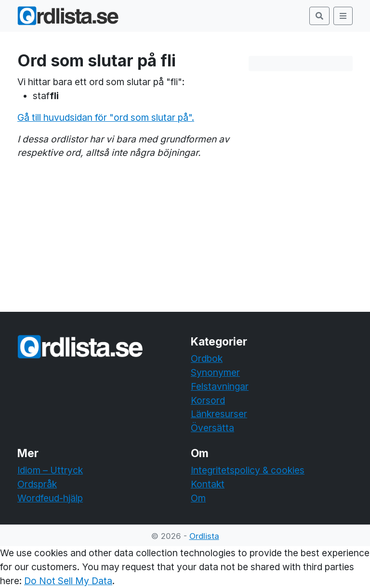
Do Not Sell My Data (68, 581)
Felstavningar (220, 386)
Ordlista (204, 536)
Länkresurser (219, 414)
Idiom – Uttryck (50, 470)
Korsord (208, 400)
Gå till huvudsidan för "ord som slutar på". (106, 117)
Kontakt (208, 484)
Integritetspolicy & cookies (248, 470)
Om (198, 498)
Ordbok (207, 358)
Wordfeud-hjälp (50, 498)
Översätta (212, 428)
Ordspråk (37, 484)
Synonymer (215, 372)
